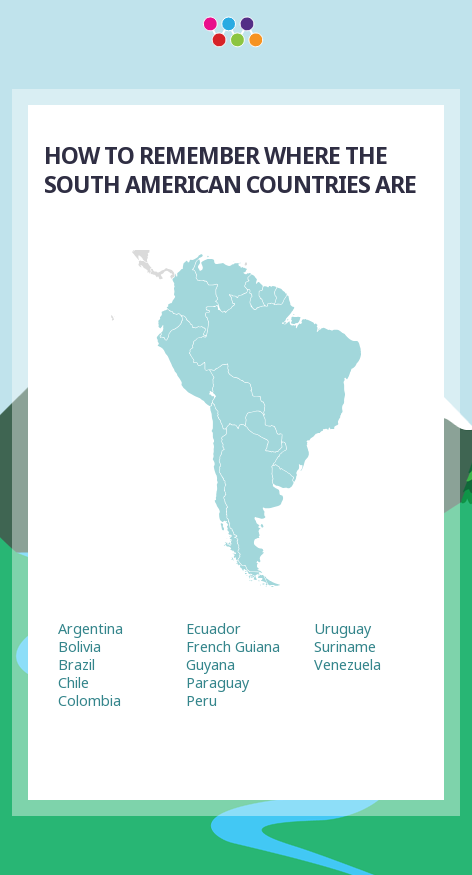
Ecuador (213, 628)
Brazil (76, 664)
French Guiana (233, 646)
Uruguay (342, 628)
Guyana (210, 664)
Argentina (90, 628)
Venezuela (347, 664)
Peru (201, 700)
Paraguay (217, 682)
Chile (73, 682)
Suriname (345, 646)
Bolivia (79, 646)
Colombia (89, 700)
